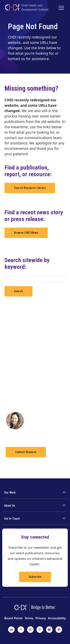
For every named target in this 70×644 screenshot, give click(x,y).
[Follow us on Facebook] (21, 629)
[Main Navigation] (62, 8)
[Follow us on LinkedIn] (11, 629)
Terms (29, 618)
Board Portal (13, 618)
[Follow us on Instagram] (40, 629)
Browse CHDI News (26, 233)
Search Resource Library (30, 188)
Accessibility (57, 618)
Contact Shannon (26, 452)
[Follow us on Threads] (30, 629)
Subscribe (35, 577)
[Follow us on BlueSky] (49, 629)
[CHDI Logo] (27, 8)
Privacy (41, 618)
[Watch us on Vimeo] (59, 629)
